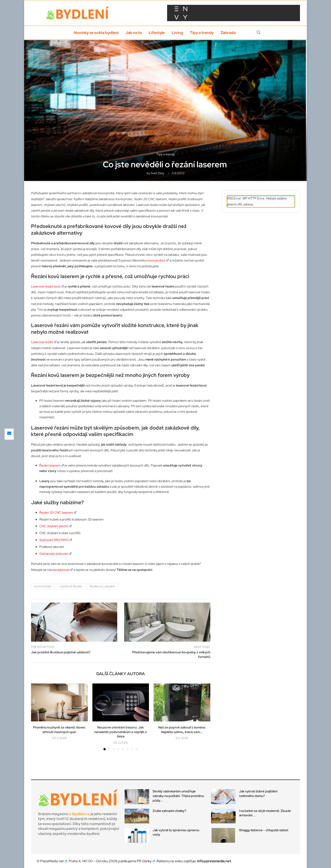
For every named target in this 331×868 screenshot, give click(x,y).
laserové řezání (70, 586)
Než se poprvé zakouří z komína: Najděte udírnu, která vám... (182, 730)
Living (177, 33)
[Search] (259, 33)
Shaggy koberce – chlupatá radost (264, 830)
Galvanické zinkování (55, 554)
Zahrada (228, 33)
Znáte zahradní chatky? (169, 811)
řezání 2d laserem (102, 586)
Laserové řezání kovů (47, 286)
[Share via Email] (9, 433)
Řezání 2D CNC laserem (58, 512)
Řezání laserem (52, 465)
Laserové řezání (44, 342)
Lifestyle (157, 33)
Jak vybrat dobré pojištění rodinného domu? (258, 794)
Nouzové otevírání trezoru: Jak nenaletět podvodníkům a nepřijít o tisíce (121, 732)
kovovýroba (43, 586)
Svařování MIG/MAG (56, 540)
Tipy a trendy (202, 33)
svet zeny (158, 173)
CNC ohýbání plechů (56, 526)
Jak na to (134, 33)
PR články (146, 861)
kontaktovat (63, 570)
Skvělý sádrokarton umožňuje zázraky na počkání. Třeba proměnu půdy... (178, 796)
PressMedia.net (54, 861)
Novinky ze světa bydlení (96, 33)
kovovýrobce (158, 260)
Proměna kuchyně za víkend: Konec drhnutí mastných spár (59, 730)
